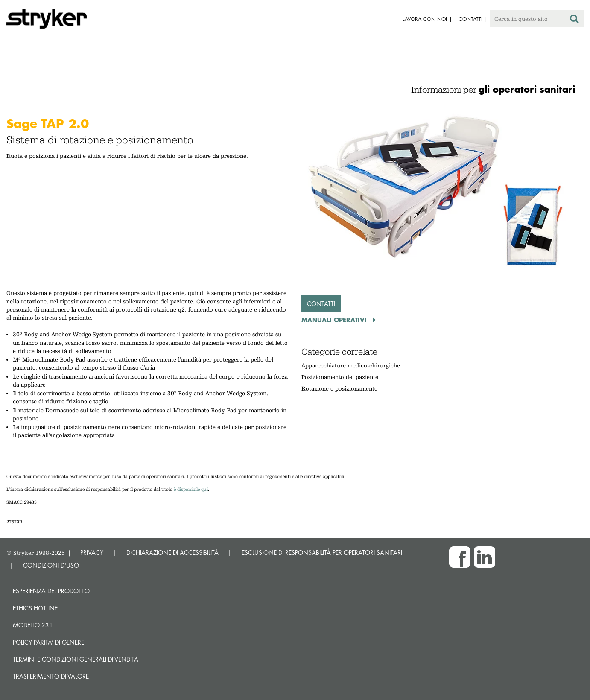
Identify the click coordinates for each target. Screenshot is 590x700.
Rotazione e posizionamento (340, 388)
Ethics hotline (35, 608)
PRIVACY (92, 553)
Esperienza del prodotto (51, 591)
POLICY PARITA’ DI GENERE (48, 642)
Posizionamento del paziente (340, 377)
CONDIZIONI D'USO (51, 565)
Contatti (321, 304)
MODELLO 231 (33, 625)
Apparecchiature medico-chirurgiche (351, 365)
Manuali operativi (335, 320)
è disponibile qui (191, 489)
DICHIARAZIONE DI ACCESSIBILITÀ (172, 553)
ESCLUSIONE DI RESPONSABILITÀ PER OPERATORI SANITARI (322, 553)
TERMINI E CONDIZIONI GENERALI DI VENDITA (76, 659)
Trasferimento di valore (51, 676)
